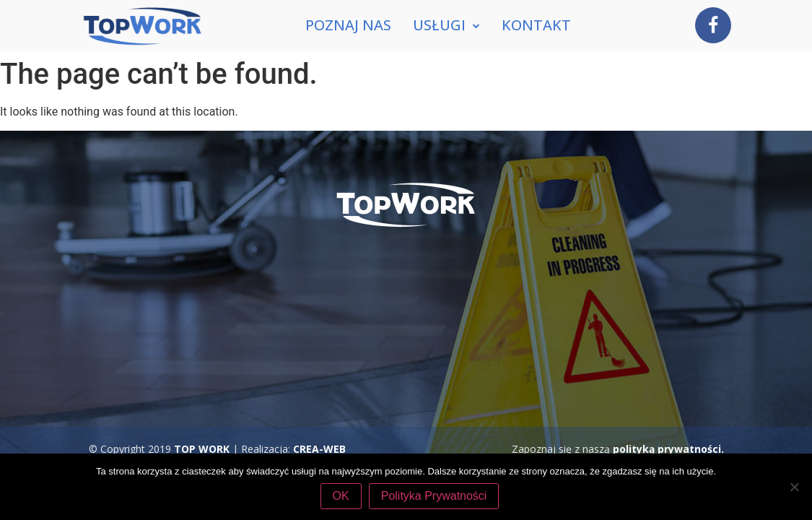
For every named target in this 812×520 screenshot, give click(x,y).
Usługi (446, 25)
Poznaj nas (348, 25)
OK (341, 496)
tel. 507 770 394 (483, 364)
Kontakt (536, 25)
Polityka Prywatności (434, 496)
